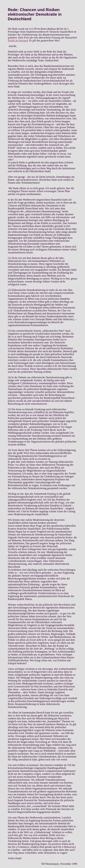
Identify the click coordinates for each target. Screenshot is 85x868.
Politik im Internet (17, 41)
